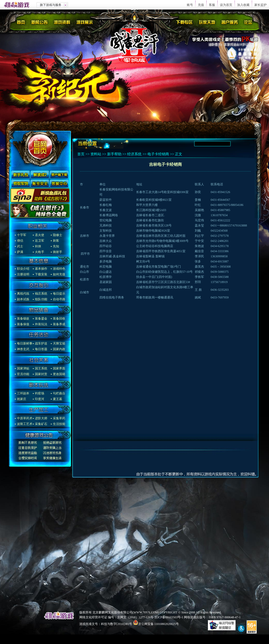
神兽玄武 (23, 349)
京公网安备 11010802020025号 (159, 624)
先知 (56, 246)
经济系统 (134, 154)
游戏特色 (59, 269)
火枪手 (40, 252)
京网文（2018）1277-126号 (135, 617)
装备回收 (59, 319)
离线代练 (23, 294)
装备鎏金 (41, 319)
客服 (212, 5)
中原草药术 (25, 418)
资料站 (96, 154)
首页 (81, 154)
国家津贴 (23, 368)
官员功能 (23, 374)
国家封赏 (41, 374)
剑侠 (38, 246)
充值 (201, 5)
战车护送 (41, 343)
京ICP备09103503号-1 (169, 617)
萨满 (20, 252)
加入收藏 (243, 5)
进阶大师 (41, 418)
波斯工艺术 (25, 424)
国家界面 (59, 368)
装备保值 (23, 324)
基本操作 (41, 269)
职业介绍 (23, 269)
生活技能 (59, 424)
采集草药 (59, 418)
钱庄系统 (41, 294)
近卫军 (40, 241)
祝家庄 (22, 399)
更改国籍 (59, 374)
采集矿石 (41, 424)
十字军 (22, 235)
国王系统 (41, 368)
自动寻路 (59, 299)
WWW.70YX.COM (146, 612)
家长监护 (261, 5)
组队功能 (41, 299)
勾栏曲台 (59, 393)
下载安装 (41, 274)
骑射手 (58, 252)
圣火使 (40, 235)
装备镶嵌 (23, 319)
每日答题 (41, 349)
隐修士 (58, 235)
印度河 (40, 399)
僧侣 (20, 241)
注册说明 (23, 274)
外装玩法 (41, 324)
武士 (20, 246)
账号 (190, 5)
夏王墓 (58, 399)
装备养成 (59, 324)
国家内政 (59, 349)
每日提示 (59, 294)
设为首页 (226, 5)
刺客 (56, 241)
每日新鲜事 (25, 343)
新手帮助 (114, 154)
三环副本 (23, 393)
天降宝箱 (59, 343)
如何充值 (59, 274)
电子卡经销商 (158, 154)
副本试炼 (23, 299)
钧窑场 (40, 393)
